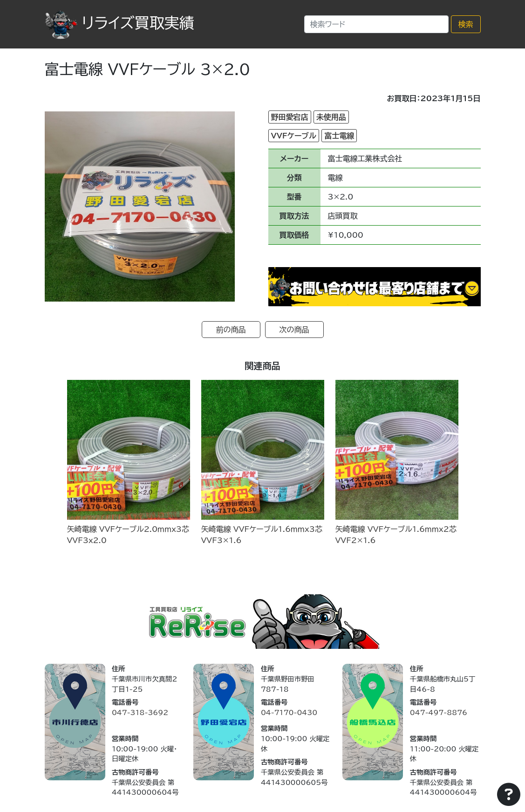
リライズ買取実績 (119, 23)
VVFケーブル (294, 136)
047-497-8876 (439, 712)
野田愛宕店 (290, 117)
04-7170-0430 (289, 712)
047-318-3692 (140, 712)
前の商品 (231, 330)
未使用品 (331, 117)
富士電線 (339, 136)
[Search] (376, 24)
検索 (466, 24)
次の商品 (294, 330)
